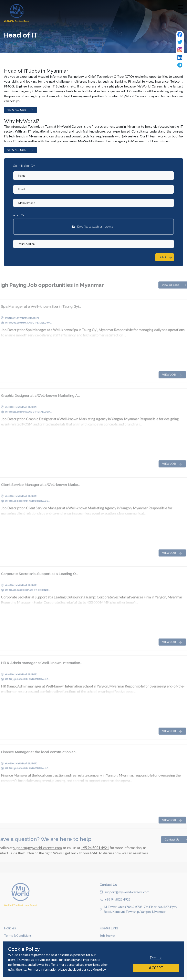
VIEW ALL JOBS (20, 110)
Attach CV (19, 215)
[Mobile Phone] (93, 203)
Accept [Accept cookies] (156, 968)
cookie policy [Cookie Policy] (96, 969)
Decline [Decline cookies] (156, 958)
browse (109, 227)
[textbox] (93, 176)
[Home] (17, 13)
